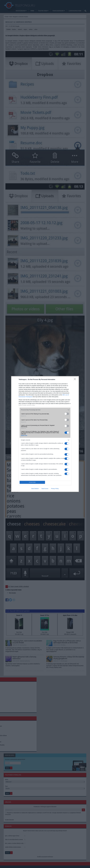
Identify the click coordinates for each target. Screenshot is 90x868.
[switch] (67, 414)
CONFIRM (32, 482)
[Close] (75, 380)
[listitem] (45, 410)
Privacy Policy (55, 489)
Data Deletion (35, 489)
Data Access (45, 489)
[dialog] (45, 434)
